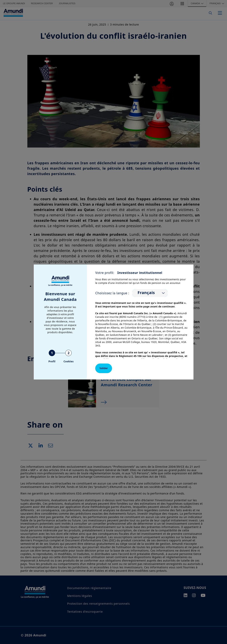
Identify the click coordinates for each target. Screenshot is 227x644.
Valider (104, 368)
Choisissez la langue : (112, 293)
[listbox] (150, 293)
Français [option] (146, 293)
